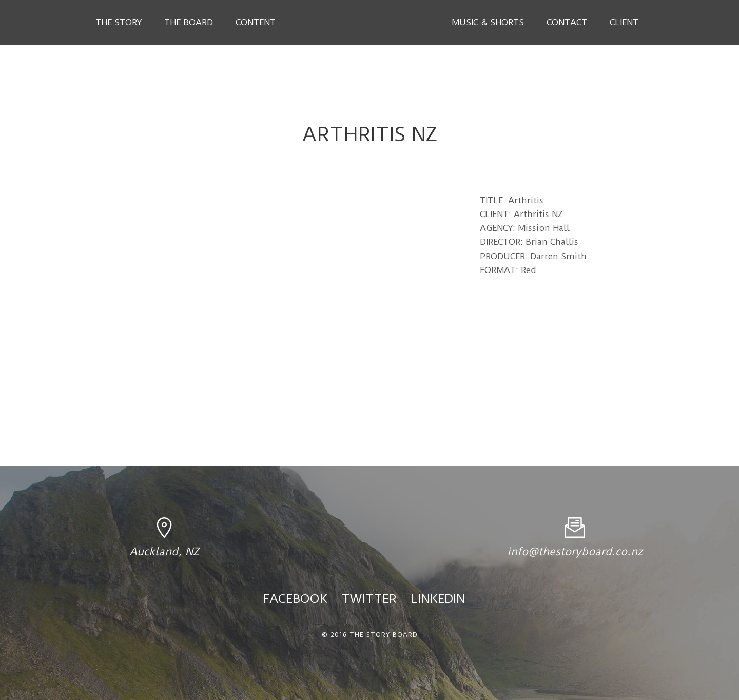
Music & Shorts (488, 22)
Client (624, 22)
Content (256, 22)
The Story (119, 22)
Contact (567, 22)
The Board (189, 22)
